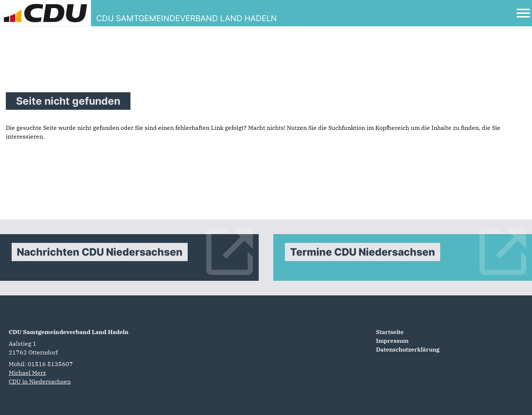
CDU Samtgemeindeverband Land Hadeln (69, 332)
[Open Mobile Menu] (523, 13)
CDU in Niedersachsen (40, 381)
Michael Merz (27, 373)
